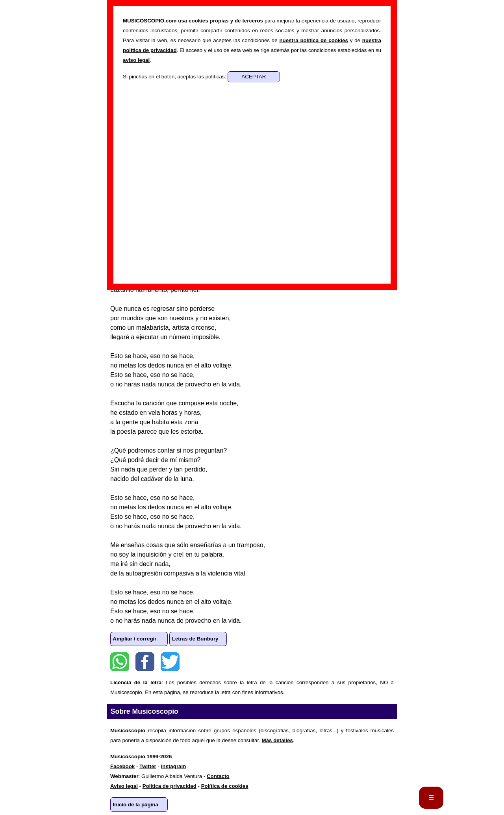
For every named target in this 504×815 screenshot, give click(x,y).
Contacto (218, 776)
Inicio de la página (135, 805)
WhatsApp (120, 662)
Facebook (145, 662)
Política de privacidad (170, 786)
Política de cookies (225, 786)
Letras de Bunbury (195, 639)
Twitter (170, 662)
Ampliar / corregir (134, 639)
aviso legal (136, 60)
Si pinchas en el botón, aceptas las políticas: (175, 77)
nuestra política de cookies (313, 40)
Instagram (174, 766)
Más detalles (277, 740)
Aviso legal (124, 786)
